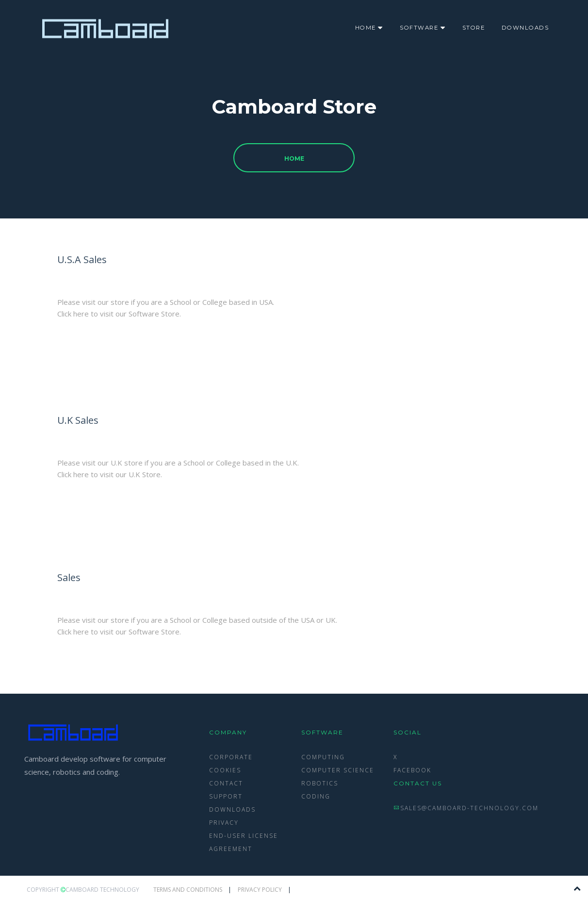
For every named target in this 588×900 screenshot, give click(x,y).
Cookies (225, 770)
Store (474, 28)
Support (226, 796)
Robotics (320, 783)
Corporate (231, 757)
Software (423, 26)
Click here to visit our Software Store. (119, 314)
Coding (316, 796)
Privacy (224, 823)
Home (369, 26)
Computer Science (338, 770)
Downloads (525, 28)
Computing (323, 757)
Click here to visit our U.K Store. (110, 474)
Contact (226, 783)
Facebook (412, 770)
